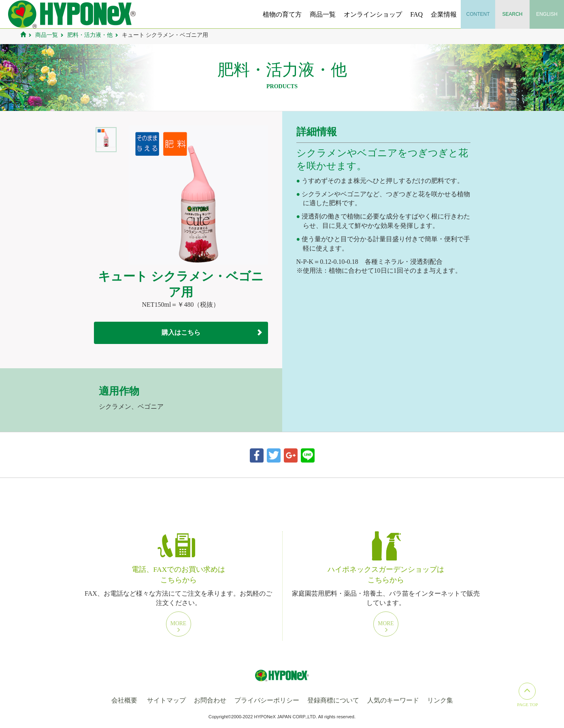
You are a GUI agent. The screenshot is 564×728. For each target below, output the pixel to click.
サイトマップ (166, 700)
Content (478, 14)
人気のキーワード (393, 700)
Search (513, 14)
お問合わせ (210, 700)
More (179, 626)
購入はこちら (181, 332)
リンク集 (440, 700)
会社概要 (124, 700)
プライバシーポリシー (267, 700)
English (547, 14)
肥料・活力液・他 (90, 35)
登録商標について (333, 700)
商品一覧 (323, 14)
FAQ (416, 14)
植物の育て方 (282, 14)
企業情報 (444, 14)
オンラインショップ (373, 14)
